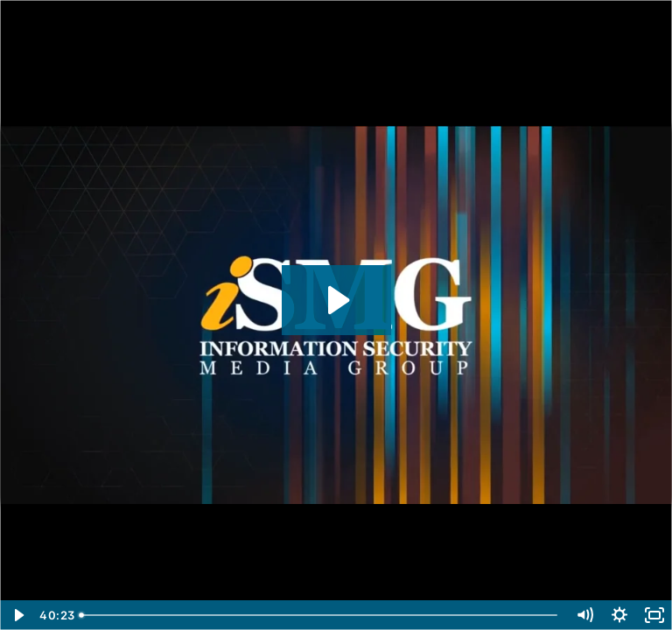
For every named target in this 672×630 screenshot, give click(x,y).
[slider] (320, 615)
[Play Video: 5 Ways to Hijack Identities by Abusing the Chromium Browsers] (336, 300)
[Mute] (584, 615)
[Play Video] (17, 615)
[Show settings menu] (619, 615)
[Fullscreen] (654, 615)
